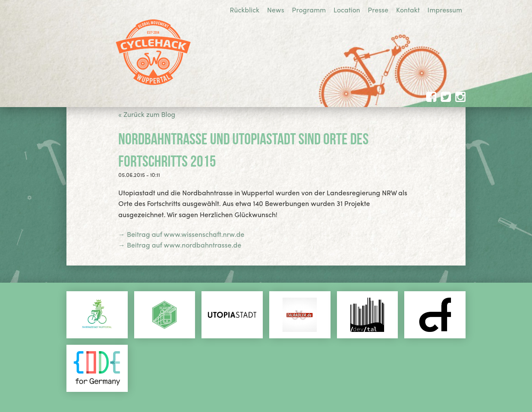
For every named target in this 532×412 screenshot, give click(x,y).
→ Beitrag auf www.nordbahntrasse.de (180, 245)
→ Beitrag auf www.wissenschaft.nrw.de (181, 234)
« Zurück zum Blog (147, 114)
